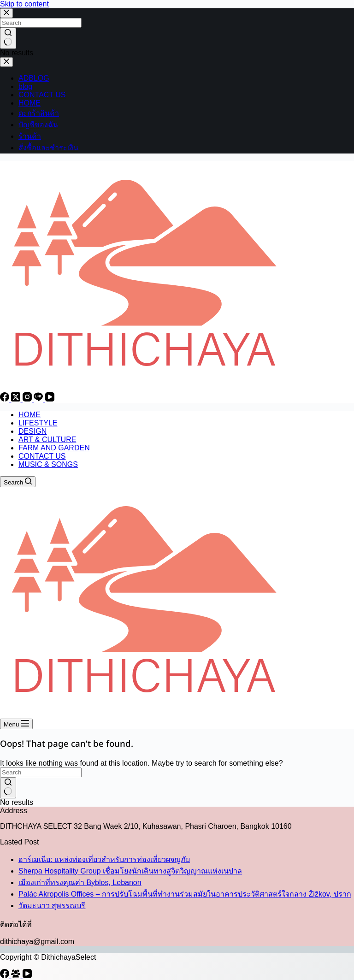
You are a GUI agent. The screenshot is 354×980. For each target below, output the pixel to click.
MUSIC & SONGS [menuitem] (48, 464)
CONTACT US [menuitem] (42, 456)
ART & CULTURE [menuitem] (47, 440)
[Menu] (16, 724)
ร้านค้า (30, 136)
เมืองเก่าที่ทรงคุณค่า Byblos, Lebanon (80, 883)
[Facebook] (6, 399)
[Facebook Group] (17, 976)
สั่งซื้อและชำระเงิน (48, 148)
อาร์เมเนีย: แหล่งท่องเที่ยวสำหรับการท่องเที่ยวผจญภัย (104, 859)
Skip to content (24, 4)
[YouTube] (50, 399)
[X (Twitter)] (17, 399)
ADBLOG (34, 78)
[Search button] (8, 38)
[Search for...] (41, 23)
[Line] (39, 399)
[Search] (18, 482)
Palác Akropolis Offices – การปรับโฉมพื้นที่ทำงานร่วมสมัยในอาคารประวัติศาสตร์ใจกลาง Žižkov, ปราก (185, 894)
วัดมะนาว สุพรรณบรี (52, 906)
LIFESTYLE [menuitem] (38, 423)
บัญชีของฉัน (38, 125)
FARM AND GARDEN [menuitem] (54, 448)
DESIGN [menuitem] (32, 431)
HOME (29, 103)
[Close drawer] (6, 62)
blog (25, 86)
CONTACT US (42, 95)
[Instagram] (28, 399)
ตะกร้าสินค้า (39, 113)
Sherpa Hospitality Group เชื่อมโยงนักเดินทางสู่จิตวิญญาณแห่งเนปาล (130, 871)
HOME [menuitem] (29, 415)
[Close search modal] (6, 13)
